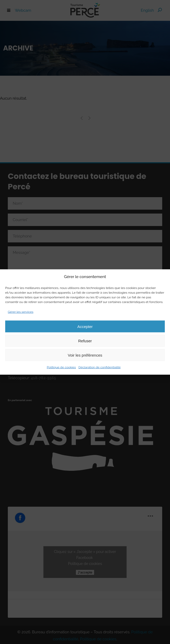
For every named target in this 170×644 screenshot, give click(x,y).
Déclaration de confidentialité (100, 367)
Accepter (85, 326)
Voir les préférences (85, 355)
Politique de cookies (61, 367)
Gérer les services (21, 312)
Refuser (85, 341)
